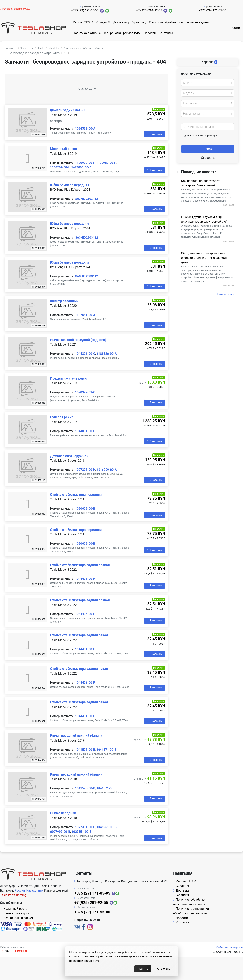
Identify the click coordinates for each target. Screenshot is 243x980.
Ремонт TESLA (83, 22)
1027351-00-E (81, 832)
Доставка (120, 22)
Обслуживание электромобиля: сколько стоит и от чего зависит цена (204, 258)
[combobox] (208, 83)
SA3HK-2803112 (87, 199)
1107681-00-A (85, 315)
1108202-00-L (60, 167)
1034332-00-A (85, 129)
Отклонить (164, 969)
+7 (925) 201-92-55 (149, 10)
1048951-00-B (106, 827)
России (20, 890)
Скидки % (103, 22)
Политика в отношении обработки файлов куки (107, 33)
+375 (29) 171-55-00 (212, 10)
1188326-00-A (107, 354)
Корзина (208, 62)
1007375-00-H (85, 470)
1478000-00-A (81, 167)
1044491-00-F (85, 649)
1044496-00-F (85, 579)
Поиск (208, 149)
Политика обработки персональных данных (180, 22)
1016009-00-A (107, 470)
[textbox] (207, 83)
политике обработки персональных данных (111, 956)
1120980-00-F (106, 163)
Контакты (166, 33)
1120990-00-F (85, 163)
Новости (150, 33)
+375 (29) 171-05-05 (85, 10)
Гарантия (138, 22)
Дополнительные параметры (199, 136)
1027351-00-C (85, 827)
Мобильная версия (228, 947)
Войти (234, 28)
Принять (143, 969)
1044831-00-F (85, 431)
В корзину (155, 134)
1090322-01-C (85, 392)
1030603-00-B (85, 509)
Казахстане (35, 890)
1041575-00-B (85, 750)
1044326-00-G (85, 354)
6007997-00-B (60, 832)
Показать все (227, 294)
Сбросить (208, 158)
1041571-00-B (106, 750)
